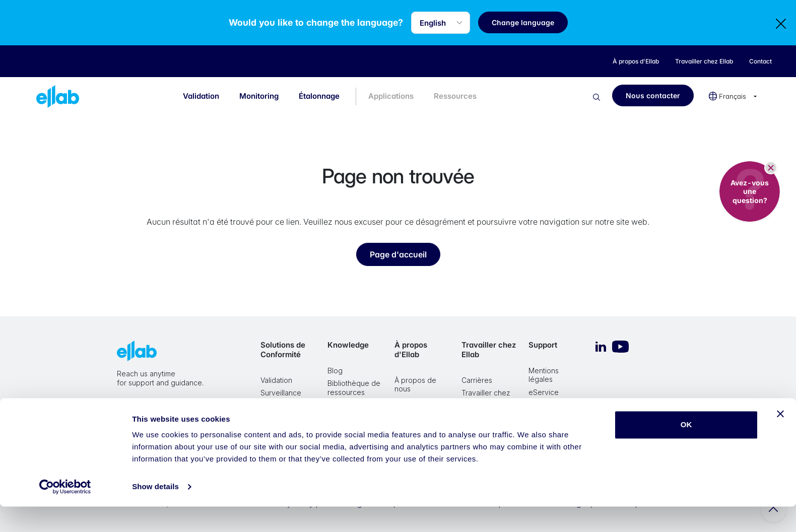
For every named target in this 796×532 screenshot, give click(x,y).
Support (543, 345)
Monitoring (259, 96)
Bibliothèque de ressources (354, 388)
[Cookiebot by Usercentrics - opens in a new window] (65, 512)
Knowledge (348, 345)
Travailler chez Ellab (489, 350)
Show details (155, 512)
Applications (391, 96)
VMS (536, 405)
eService (544, 392)
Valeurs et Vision (422, 402)
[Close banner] (780, 439)
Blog (335, 371)
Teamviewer (549, 418)
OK (686, 450)
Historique (411, 414)
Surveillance (281, 393)
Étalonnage (319, 96)
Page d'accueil (398, 254)
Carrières (477, 380)
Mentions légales (544, 375)
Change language (532, 22)
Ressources (455, 96)
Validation (201, 96)
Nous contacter (653, 95)
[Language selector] (449, 23)
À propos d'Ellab (411, 350)
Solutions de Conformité (283, 350)
